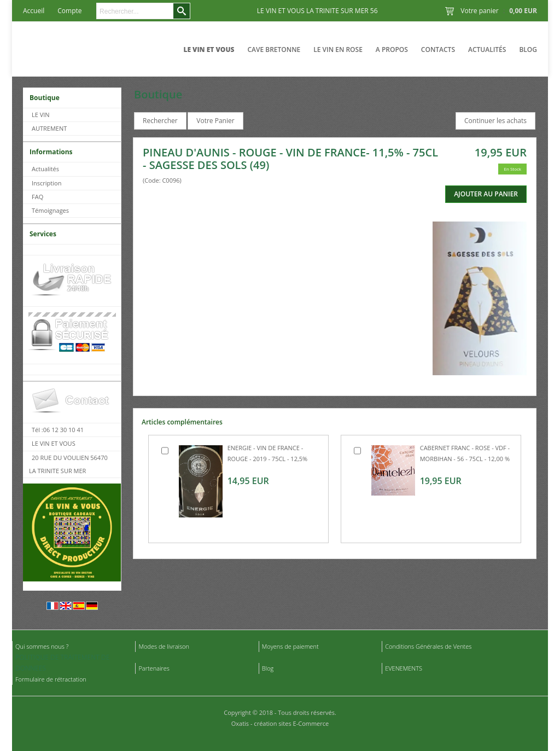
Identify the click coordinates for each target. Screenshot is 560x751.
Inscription (46, 183)
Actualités (487, 50)
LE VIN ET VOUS (209, 50)
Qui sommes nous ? (42, 646)
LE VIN (41, 115)
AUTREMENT (49, 128)
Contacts (438, 50)
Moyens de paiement (290, 646)
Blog (528, 50)
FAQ (37, 197)
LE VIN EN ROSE (338, 50)
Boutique (45, 98)
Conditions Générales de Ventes (428, 646)
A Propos (392, 50)
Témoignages (50, 210)
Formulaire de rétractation (51, 679)
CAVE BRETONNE (274, 50)
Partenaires (154, 668)
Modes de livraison (164, 646)
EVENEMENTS (404, 668)
